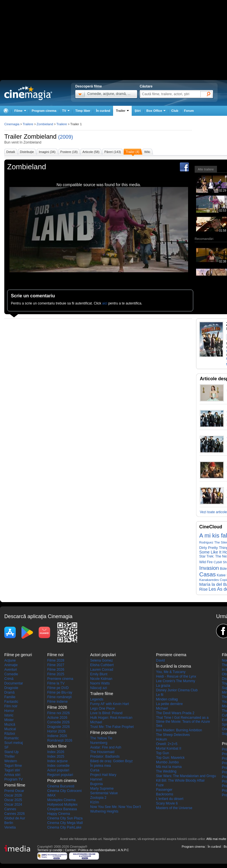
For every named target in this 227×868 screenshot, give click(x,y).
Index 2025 (56, 756)
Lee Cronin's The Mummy (176, 681)
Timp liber (83, 111)
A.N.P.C (123, 850)
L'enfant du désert (170, 799)
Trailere (28, 124)
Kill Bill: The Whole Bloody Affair (180, 781)
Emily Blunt (99, 674)
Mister (9, 720)
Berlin (9, 823)
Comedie (11, 674)
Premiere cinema (60, 679)
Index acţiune (57, 761)
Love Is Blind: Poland (106, 713)
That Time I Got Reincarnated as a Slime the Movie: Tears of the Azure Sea (183, 722)
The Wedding (166, 771)
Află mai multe (216, 839)
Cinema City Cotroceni (64, 791)
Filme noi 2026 (59, 713)
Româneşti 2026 (60, 740)
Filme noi (55, 655)
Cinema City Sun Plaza (65, 818)
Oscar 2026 (13, 795)
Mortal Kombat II (169, 748)
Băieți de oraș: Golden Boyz (111, 761)
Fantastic (11, 702)
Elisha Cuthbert (102, 665)
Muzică (10, 724)
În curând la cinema (173, 666)
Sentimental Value (104, 793)
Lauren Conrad (102, 670)
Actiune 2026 (57, 718)
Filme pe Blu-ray (60, 692)
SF (6, 747)
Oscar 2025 (13, 800)
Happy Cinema (59, 814)
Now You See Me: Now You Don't (116, 807)
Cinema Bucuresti (61, 786)
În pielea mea (100, 766)
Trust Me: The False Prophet (112, 727)
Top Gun (162, 753)
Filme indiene (57, 702)
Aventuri (11, 670)
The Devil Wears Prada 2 (175, 713)
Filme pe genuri (18, 655)
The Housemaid (102, 752)
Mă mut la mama (169, 767)
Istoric (9, 715)
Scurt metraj (14, 743)
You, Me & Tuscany (171, 672)
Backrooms (165, 794)
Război (10, 734)
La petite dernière (169, 704)
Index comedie (58, 766)
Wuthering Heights (104, 811)
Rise (204, 589)
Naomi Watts (100, 683)
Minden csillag (167, 699)
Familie (10, 697)
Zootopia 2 (98, 798)
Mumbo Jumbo (167, 762)
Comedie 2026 (58, 722)
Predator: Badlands (105, 756)
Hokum (161, 739)
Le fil (160, 695)
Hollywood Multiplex (62, 805)
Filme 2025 (56, 674)
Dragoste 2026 (59, 727)
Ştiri (138, 111)
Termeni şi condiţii (50, 850)
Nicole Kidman (101, 679)
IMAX (51, 795)
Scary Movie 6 (167, 803)
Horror (9, 711)
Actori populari (58, 770)
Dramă (9, 692)
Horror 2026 (56, 731)
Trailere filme (102, 694)
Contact (70, 850)
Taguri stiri (12, 770)
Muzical (10, 729)
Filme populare (103, 732)
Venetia (10, 827)
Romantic (12, 738)
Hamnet (96, 779)
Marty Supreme (102, 789)
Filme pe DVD (58, 688)
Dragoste (11, 688)
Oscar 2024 (13, 805)
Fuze (160, 785)
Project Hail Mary (103, 775)
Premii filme (15, 785)
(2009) (66, 137)
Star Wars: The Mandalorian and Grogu (186, 776)
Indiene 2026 (57, 736)
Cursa (95, 770)
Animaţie (11, 665)
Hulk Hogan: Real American (111, 718)
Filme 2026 (56, 670)
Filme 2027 (56, 665)
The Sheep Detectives (173, 735)
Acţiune (10, 660)
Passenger (164, 790)
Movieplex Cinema (61, 800)
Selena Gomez (101, 660)
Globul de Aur (15, 818)
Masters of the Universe (174, 808)
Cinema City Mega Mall (65, 823)
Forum (189, 111)
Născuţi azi (99, 688)
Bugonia (96, 784)
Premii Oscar (14, 791)
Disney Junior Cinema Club (177, 690)
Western (11, 761)
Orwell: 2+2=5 (167, 744)
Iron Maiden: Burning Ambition (179, 730)
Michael (96, 722)
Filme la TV (56, 683)
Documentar (14, 683)
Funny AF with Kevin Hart (109, 704)
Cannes (10, 809)
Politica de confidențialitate (97, 850)
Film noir (11, 706)
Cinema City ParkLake (64, 827)
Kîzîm (95, 802)
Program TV (13, 779)
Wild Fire (206, 562)
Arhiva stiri (12, 775)
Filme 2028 (56, 660)
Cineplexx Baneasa (62, 809)
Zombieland (40, 137)
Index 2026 (56, 752)
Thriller (10, 756)
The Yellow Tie (101, 738)
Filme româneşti (59, 697)
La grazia (163, 686)
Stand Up (11, 752)
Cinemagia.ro (28, 93)
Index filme (57, 746)
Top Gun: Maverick (170, 758)
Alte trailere (206, 169)
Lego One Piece (102, 708)
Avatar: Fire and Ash (106, 747)
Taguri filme (13, 766)
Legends (97, 699)
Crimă (9, 679)
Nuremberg (99, 743)
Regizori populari (60, 775)
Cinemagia (12, 124)
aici (105, 303)
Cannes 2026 (14, 814)
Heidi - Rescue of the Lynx (176, 676)
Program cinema (44, 111)
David (160, 660)
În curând (103, 111)
